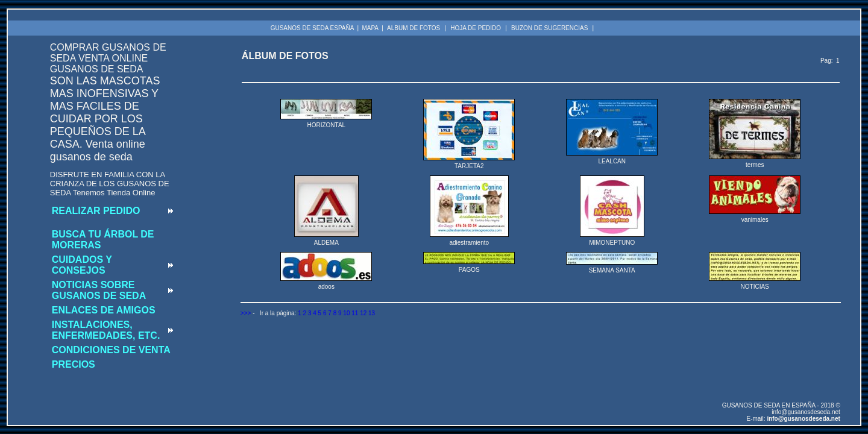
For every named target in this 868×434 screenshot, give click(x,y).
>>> (246, 313)
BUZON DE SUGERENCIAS (549, 28)
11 (355, 313)
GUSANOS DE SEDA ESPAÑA (313, 28)
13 (372, 313)
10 (346, 313)
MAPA (370, 28)
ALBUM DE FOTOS (414, 28)
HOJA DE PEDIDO (476, 28)
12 (363, 313)
